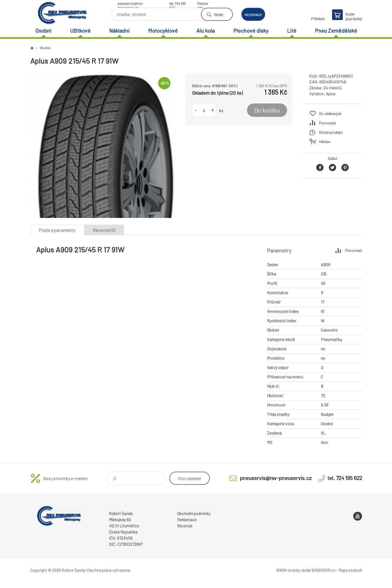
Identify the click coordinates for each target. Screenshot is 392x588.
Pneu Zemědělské (336, 30)
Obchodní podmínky (194, 513)
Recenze (185, 526)
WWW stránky (288, 570)
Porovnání (328, 123)
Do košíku (267, 110)
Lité (292, 30)
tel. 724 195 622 (178, 4)
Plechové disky (251, 30)
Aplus (331, 94)
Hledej (218, 14)
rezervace (253, 15)
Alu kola (205, 30)
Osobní (43, 30)
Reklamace (187, 520)
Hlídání (325, 142)
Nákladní (119, 30)
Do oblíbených (330, 114)
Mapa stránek (350, 570)
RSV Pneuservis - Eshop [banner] (62, 12)
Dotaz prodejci (331, 132)
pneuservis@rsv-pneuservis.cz (130, 4)
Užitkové (80, 30)
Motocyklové (163, 30)
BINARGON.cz (323, 570)
